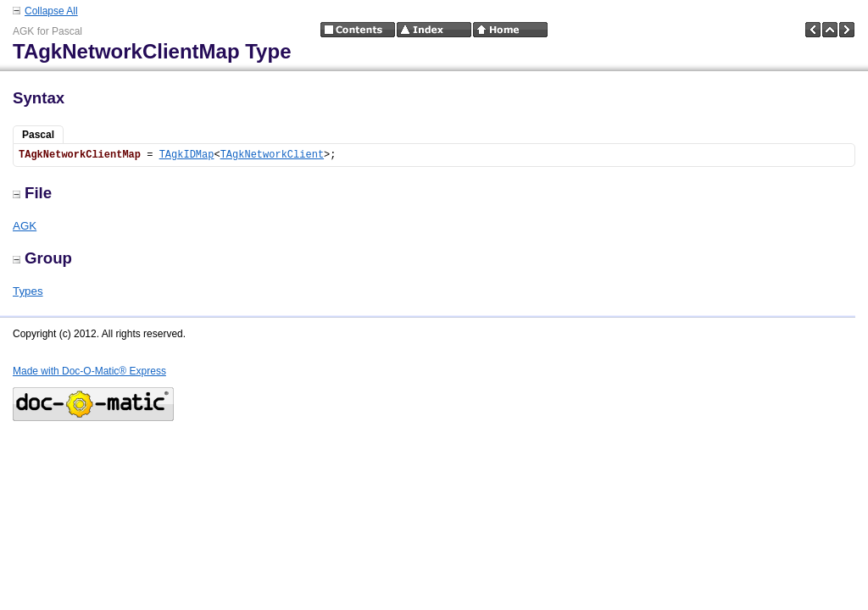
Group (42, 258)
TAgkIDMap (187, 155)
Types (28, 291)
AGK (25, 226)
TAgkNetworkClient (272, 155)
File (32, 193)
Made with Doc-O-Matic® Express (89, 371)
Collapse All (51, 11)
